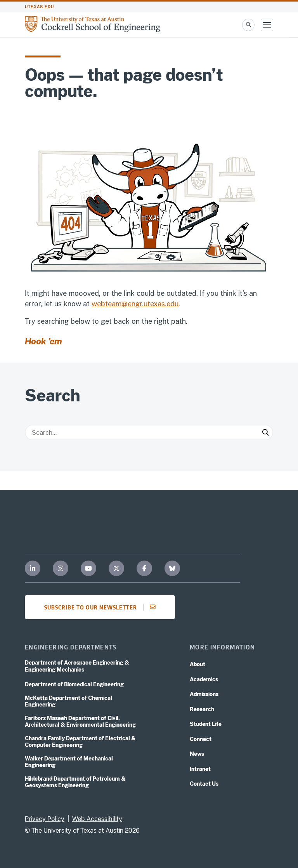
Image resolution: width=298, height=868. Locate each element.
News (197, 754)
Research (202, 709)
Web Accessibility (97, 819)
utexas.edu (39, 7)
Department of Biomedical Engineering (74, 684)
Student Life (206, 724)
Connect (201, 739)
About (198, 664)
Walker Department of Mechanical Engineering (69, 762)
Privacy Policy (45, 819)
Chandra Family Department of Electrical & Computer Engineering (80, 742)
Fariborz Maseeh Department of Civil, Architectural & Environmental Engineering (80, 722)
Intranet (200, 769)
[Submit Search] (265, 432)
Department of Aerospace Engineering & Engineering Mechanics (77, 666)
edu (172, 304)
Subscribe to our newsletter (102, 607)
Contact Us (204, 784)
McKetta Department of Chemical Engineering (68, 701)
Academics (204, 679)
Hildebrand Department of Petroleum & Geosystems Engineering (75, 782)
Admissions (204, 694)
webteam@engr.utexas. (129, 304)
